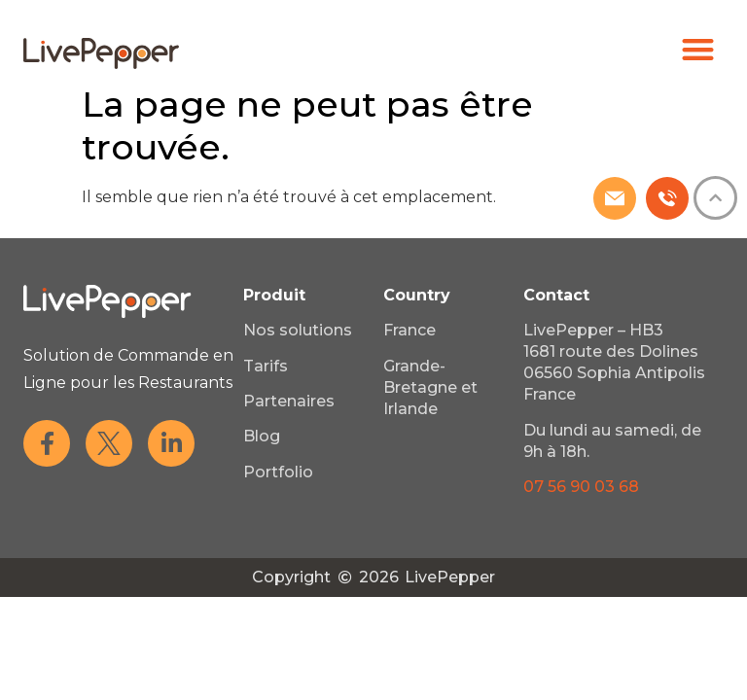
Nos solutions (298, 330)
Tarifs (266, 366)
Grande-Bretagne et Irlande (430, 387)
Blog (262, 436)
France (409, 330)
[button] (699, 49)
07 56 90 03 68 (581, 487)
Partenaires (289, 401)
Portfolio (278, 472)
